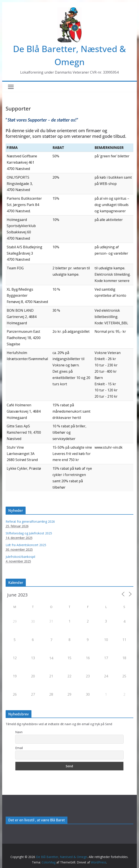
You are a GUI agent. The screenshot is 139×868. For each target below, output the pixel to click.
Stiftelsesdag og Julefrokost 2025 (29, 533)
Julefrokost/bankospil (20, 557)
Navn (19, 732)
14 (51, 658)
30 (33, 621)
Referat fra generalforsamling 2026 (30, 521)
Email (19, 748)
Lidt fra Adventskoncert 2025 (26, 545)
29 (15, 621)
